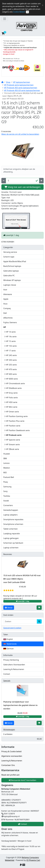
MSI (5, 473)
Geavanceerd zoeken (12, 628)
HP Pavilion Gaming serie (16, 416)
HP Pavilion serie (12, 426)
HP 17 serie (10, 351)
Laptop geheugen (11, 538)
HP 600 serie (10, 374)
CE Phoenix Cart (33, 860)
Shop (8, 82)
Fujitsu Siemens (10, 322)
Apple (6, 299)
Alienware (8, 294)
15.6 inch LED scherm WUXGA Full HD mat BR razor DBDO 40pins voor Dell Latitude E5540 (22, 579)
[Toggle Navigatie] (5, 19)
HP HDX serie (11, 402)
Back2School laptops (12, 266)
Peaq (6, 482)
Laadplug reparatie (12, 534)
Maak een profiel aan (10, 775)
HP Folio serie (11, 398)
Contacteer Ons (8, 765)
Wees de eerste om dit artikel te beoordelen (20, 134)
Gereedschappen (11, 510)
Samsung (7, 487)
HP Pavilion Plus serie (14, 421)
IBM (5, 458)
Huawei (7, 454)
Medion (7, 468)
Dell (5, 313)
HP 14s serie (10, 337)
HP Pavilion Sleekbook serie (17, 430)
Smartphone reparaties (13, 519)
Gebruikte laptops (11, 271)
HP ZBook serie (12, 449)
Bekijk (9, 608)
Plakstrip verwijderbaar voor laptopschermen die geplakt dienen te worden (20, 705)
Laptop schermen (11, 548)
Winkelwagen (9, 729)
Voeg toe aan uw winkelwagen (22, 187)
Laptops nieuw (10, 285)
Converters (8, 505)
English (8, 639)
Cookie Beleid (19, 12)
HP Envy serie (11, 393)
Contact (7, 674)
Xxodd (6, 501)
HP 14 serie (10, 332)
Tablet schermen (10, 529)
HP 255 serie (10, 365)
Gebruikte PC (9, 276)
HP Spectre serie (12, 440)
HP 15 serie (10, 341)
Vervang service (10, 252)
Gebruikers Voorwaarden (14, 665)
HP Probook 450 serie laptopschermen (20, 88)
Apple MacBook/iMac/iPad (15, 261)
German (8, 649)
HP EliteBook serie (13, 388)
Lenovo (6, 463)
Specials (7, 681)
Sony (5, 491)
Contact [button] (22, 824)
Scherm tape (9, 257)
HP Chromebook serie (15, 383)
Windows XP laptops (12, 280)
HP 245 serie (10, 355)
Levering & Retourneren (14, 669)
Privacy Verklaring (11, 660)
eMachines (8, 318)
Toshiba (7, 496)
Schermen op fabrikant (13, 543)
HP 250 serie (10, 360)
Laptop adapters (10, 515)
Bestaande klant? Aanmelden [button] (22, 780)
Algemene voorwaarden (12, 756)
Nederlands (10, 644)
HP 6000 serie (11, 379)
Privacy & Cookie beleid (11, 751)
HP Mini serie (11, 407)
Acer (5, 290)
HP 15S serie (10, 346)
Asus (5, 304)
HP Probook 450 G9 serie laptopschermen (22, 90)
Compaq (7, 308)
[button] (22, 34)
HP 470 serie (10, 369)
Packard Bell (9, 477)
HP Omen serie (12, 412)
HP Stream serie (12, 444)
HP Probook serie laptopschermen (19, 85)
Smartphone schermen (13, 524)
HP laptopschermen (21, 82)
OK (27, 12)
